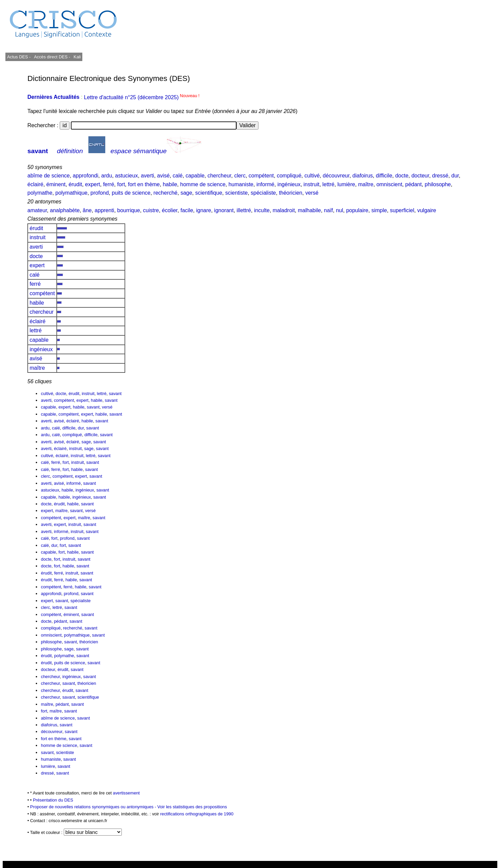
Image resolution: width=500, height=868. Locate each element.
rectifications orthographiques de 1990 (197, 814)
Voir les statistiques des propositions (192, 807)
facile (187, 210)
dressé (440, 176)
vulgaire (427, 210)
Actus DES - (19, 57)
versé (312, 193)
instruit (312, 184)
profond (100, 193)
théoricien (291, 193)
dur (455, 176)
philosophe (438, 184)
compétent (261, 176)
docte (402, 176)
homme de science (203, 184)
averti (148, 176)
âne (87, 210)
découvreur (336, 176)
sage (186, 193)
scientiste (236, 193)
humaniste (241, 184)
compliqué (289, 176)
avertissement (127, 793)
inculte (262, 210)
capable (195, 176)
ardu (107, 176)
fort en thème (144, 184)
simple (379, 210)
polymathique (71, 193)
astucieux (127, 176)
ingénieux (289, 184)
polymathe (40, 193)
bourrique (129, 210)
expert (92, 184)
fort (121, 184)
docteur (420, 176)
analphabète (65, 210)
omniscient (389, 184)
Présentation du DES (53, 800)
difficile (384, 176)
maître (366, 184)
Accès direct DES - (52, 57)
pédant (413, 184)
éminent (56, 184)
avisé (163, 176)
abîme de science (48, 176)
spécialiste (263, 193)
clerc (240, 176)
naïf (328, 210)
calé (178, 176)
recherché (165, 193)
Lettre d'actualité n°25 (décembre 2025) (142, 97)
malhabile (309, 210)
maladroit (284, 210)
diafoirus (363, 176)
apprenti (105, 210)
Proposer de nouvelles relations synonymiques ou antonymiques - (94, 807)
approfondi (86, 176)
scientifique (209, 193)
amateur (37, 210)
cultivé (312, 176)
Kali (77, 57)
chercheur (219, 176)
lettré (329, 184)
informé (265, 184)
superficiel (402, 210)
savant (38, 151)
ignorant (224, 210)
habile (170, 184)
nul (340, 210)
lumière (346, 184)
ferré (108, 184)
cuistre (151, 210)
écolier (170, 210)
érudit (75, 184)
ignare (203, 210)
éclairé (35, 184)
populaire (357, 210)
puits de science (131, 193)
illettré (244, 210)
